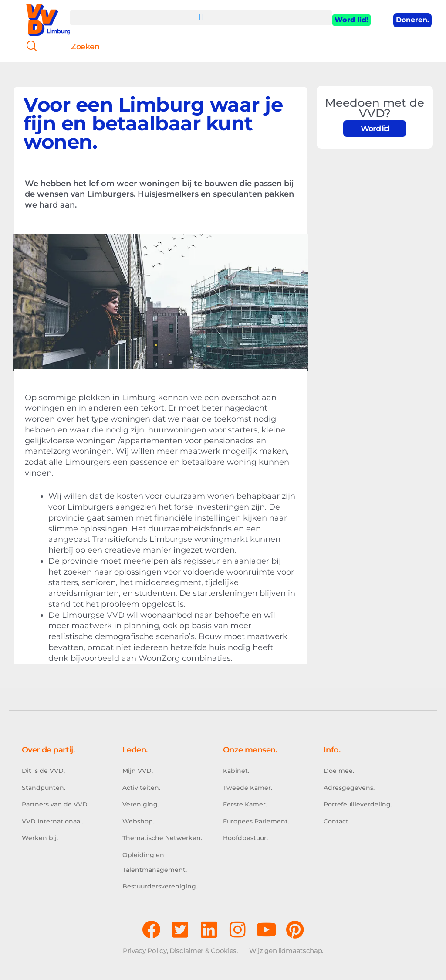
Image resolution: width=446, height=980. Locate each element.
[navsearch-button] (28, 47)
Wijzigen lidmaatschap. (286, 951)
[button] (201, 18)
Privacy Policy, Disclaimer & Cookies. (180, 951)
